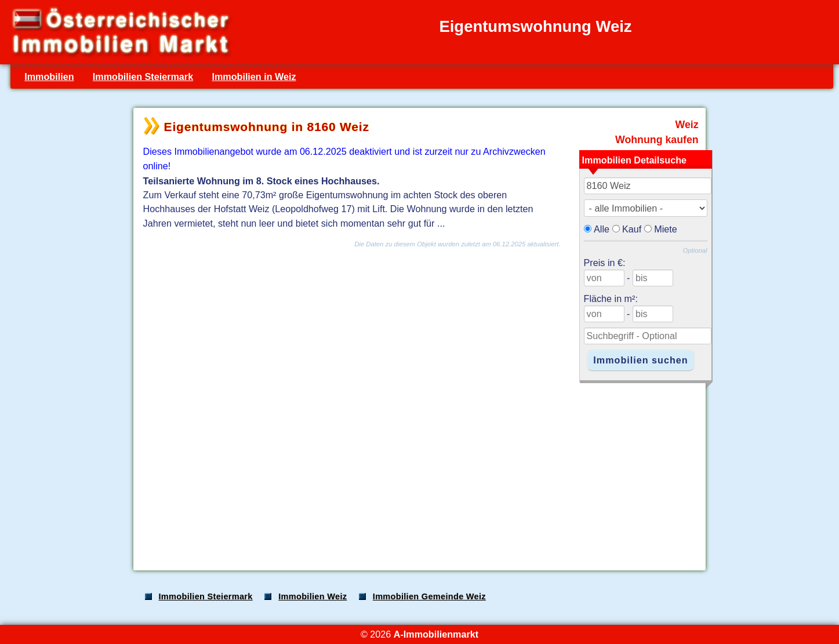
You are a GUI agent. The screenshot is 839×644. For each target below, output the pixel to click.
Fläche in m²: (611, 299)
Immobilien (49, 77)
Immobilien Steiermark (143, 77)
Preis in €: (605, 263)
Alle (602, 229)
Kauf (632, 229)
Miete (666, 229)
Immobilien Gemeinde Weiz (429, 596)
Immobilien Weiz (313, 596)
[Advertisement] (419, 471)
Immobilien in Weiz (254, 77)
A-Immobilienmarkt (436, 634)
